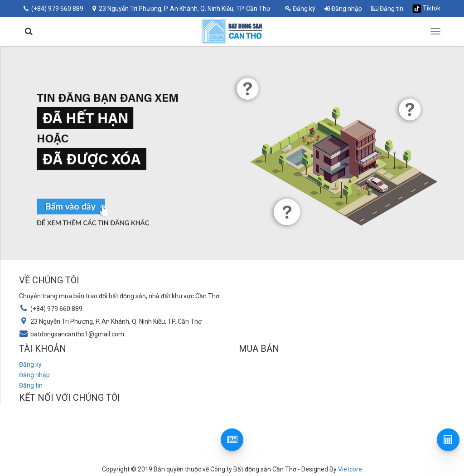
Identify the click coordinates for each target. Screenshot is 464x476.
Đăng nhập (343, 9)
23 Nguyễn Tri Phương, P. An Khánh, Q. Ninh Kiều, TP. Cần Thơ (181, 9)
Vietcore (350, 469)
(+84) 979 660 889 (53, 9)
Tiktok (426, 9)
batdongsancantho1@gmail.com (77, 334)
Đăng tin (387, 9)
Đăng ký (300, 9)
